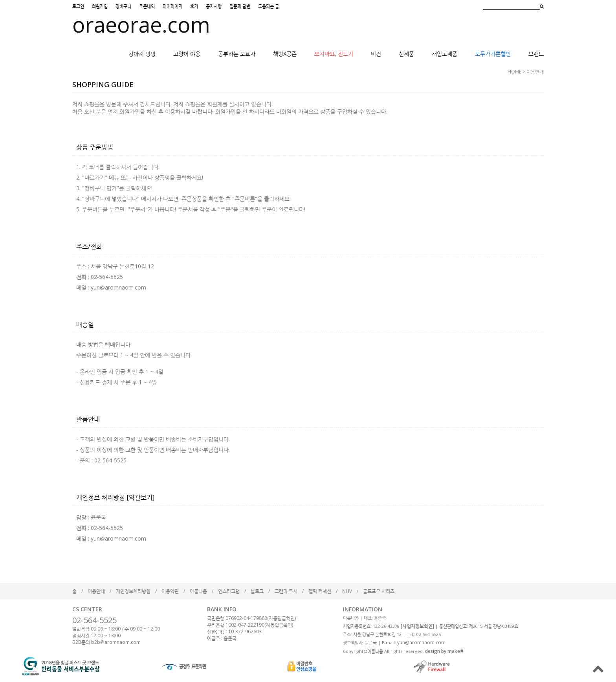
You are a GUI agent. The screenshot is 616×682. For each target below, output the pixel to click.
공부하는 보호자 (237, 54)
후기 (194, 6)
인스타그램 (229, 591)
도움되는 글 (269, 6)
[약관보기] (140, 497)
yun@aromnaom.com (421, 643)
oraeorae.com (141, 24)
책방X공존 (285, 54)
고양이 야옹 (187, 54)
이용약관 (170, 591)
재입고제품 (445, 54)
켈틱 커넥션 (320, 591)
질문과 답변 (240, 6)
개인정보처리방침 (133, 591)
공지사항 (214, 6)
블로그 (257, 591)
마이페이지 (172, 6)
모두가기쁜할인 (493, 54)
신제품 (406, 54)
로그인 (78, 6)
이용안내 (96, 591)
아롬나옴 (198, 591)
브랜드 (536, 54)
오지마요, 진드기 (334, 54)
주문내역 (147, 6)
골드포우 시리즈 (379, 591)
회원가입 (100, 6)
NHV (347, 591)
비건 (376, 54)
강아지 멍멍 (142, 54)
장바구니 (123, 6)
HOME (514, 72)
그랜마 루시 (286, 591)
